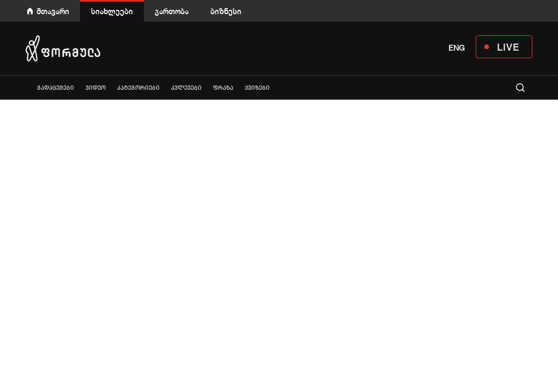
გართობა (172, 11)
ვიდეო (96, 88)
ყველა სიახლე (26, 87)
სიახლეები (112, 11)
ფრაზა (223, 88)
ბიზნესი (226, 11)
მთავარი (53, 11)
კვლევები (186, 88)
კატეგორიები (138, 88)
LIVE (508, 47)
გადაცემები (56, 88)
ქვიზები (257, 88)
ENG (457, 48)
